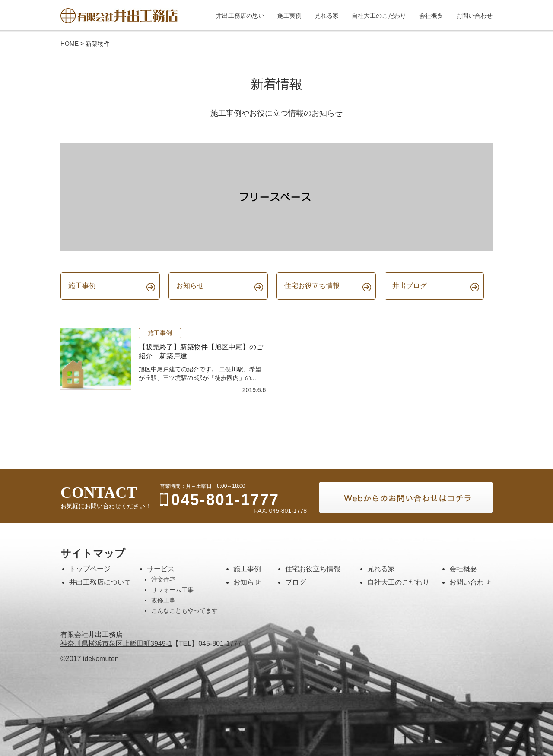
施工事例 (160, 333)
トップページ (90, 569)
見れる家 (381, 569)
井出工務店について (100, 582)
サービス (161, 569)
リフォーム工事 (172, 590)
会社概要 (463, 569)
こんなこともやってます (184, 610)
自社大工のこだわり (398, 582)
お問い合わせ (470, 582)
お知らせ (247, 582)
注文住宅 (163, 579)
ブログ (296, 582)
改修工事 (163, 600)
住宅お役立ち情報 (313, 569)
